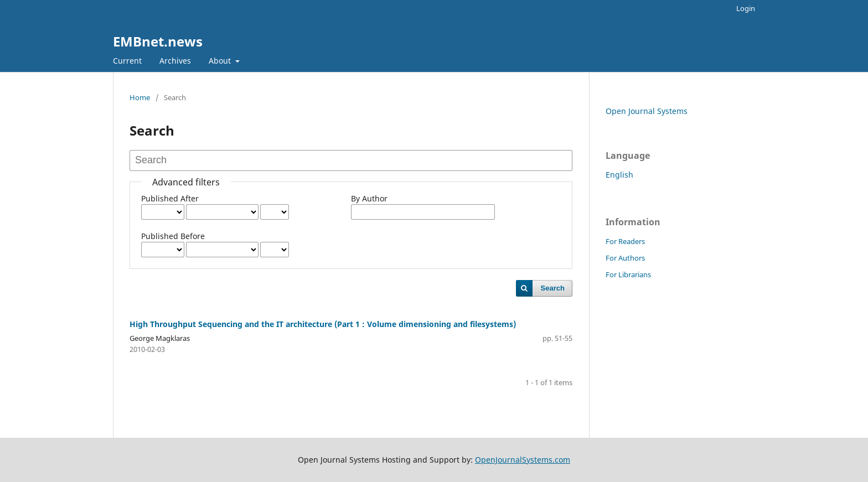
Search (553, 288)
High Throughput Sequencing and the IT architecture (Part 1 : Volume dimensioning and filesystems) (323, 324)
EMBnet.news (158, 41)
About (221, 61)
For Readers (625, 241)
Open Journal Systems (647, 111)
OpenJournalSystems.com (523, 460)
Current (127, 61)
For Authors (625, 258)
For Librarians (628, 274)
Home (140, 97)
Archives (175, 61)
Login (746, 8)
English (619, 175)
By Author (369, 198)
